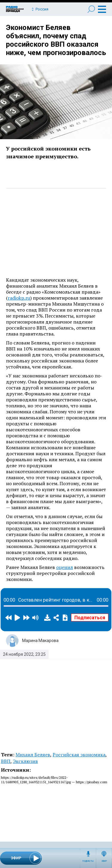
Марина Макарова (40, 641)
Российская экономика (79, 755)
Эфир (104, 861)
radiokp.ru (19, 298)
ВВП (6, 761)
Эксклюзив (25, 761)
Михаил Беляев (33, 755)
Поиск (91, 9)
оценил (65, 567)
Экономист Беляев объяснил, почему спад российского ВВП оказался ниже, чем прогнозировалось (56, 40)
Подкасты (88, 861)
